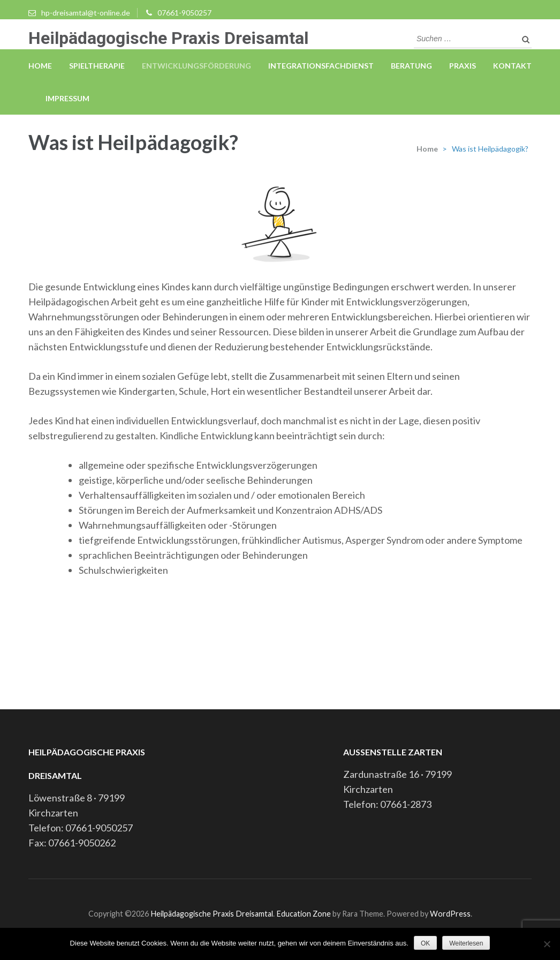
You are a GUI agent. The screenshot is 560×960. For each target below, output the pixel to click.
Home (40, 66)
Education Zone (304, 914)
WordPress (450, 914)
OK (425, 943)
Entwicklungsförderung (196, 66)
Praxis (463, 66)
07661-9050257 (184, 13)
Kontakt (512, 66)
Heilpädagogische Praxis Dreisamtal (168, 38)
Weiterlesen (466, 943)
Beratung (411, 66)
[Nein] (547, 944)
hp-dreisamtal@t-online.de (86, 13)
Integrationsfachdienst (321, 66)
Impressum (67, 98)
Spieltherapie (97, 66)
